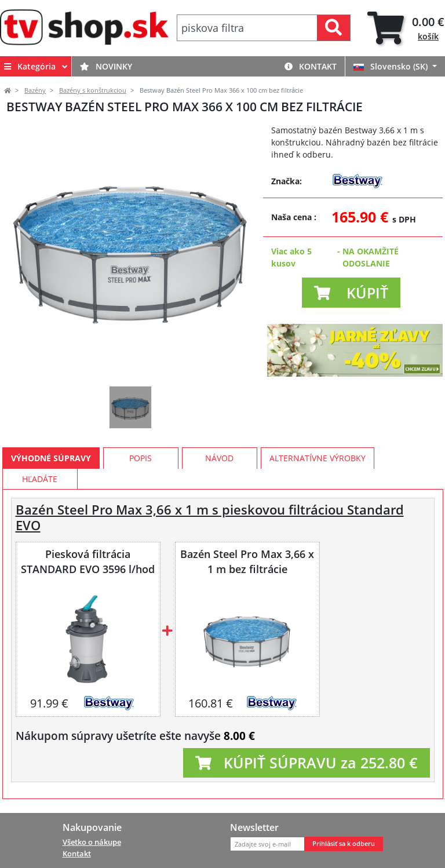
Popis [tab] (141, 458)
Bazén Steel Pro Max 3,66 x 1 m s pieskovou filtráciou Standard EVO (210, 517)
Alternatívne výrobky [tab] (318, 458)
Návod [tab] (219, 458)
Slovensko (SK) (392, 66)
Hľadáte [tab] (40, 479)
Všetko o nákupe (92, 842)
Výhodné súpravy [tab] (51, 458)
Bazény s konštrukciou (93, 90)
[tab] (406, 28)
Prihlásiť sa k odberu (344, 844)
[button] (351, 293)
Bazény (35, 90)
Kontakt (311, 66)
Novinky (106, 66)
